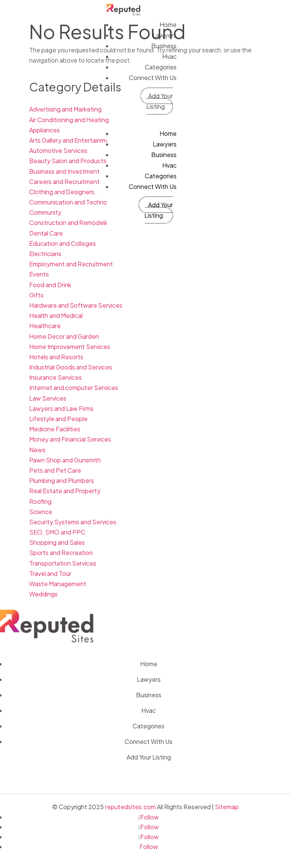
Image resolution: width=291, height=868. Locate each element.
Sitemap (227, 807)
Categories (161, 67)
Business (164, 46)
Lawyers (165, 35)
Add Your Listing (160, 101)
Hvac (169, 56)
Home (168, 24)
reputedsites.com (130, 807)
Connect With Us (153, 78)
